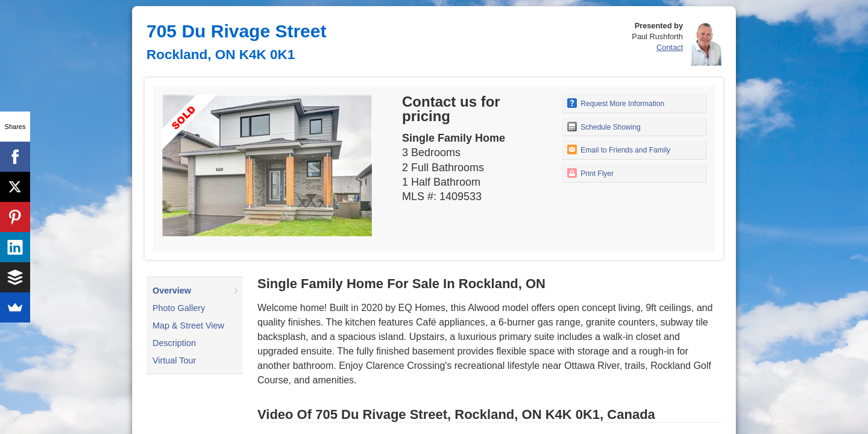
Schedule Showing (604, 127)
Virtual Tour (174, 360)
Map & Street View (188, 325)
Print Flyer (590, 173)
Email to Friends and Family (619, 149)
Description (174, 343)
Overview (172, 291)
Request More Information (616, 103)
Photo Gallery (179, 308)
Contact (670, 47)
